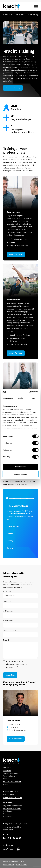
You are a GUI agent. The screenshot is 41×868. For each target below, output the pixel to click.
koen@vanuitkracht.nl (18, 730)
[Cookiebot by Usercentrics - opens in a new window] (29, 392)
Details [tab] (21, 398)
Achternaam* (8, 611)
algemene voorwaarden (16, 664)
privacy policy (12, 667)
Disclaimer (7, 814)
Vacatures (7, 771)
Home (5, 15)
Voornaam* (8, 601)
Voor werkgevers (10, 776)
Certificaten (8, 811)
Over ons (7, 779)
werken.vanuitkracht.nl (12, 827)
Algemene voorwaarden (13, 806)
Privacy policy (9, 864)
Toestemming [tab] (8, 398)
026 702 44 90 (9, 795)
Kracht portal (8, 830)
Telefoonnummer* (10, 630)
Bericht (6, 640)
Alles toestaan (21, 467)
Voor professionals (17, 15)
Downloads (8, 817)
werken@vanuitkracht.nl (13, 797)
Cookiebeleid (22, 864)
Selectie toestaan (20, 474)
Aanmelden (10, 675)
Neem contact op (13, 88)
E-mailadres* (8, 621)
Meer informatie (16, 254)
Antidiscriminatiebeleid (12, 808)
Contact (6, 784)
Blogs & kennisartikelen (12, 782)
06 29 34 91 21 (15, 724)
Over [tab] (34, 398)
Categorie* (7, 591)
